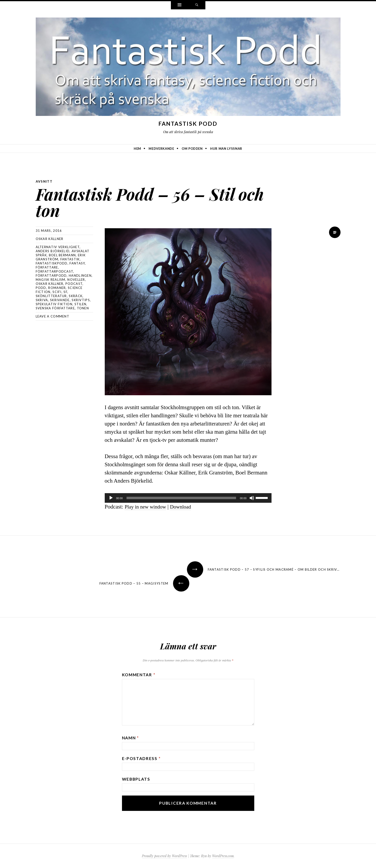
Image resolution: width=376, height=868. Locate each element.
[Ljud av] (252, 498)
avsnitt (44, 181)
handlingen (80, 275)
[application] (188, 498)
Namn (130, 738)
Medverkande (161, 149)
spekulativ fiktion (54, 304)
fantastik (70, 259)
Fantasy (77, 263)
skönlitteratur (51, 296)
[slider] (181, 498)
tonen (83, 308)
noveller (76, 279)
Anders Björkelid (53, 251)
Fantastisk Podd (188, 124)
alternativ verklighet (58, 247)
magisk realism (51, 279)
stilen (81, 304)
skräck (76, 296)
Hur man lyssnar (226, 149)
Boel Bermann (62, 255)
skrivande (60, 300)
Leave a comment (53, 316)
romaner (57, 287)
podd (41, 287)
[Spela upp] (111, 498)
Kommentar (139, 674)
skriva (42, 300)
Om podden (192, 149)
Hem (137, 149)
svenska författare (55, 308)
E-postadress (141, 758)
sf (65, 292)
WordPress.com (223, 856)
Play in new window (147, 506)
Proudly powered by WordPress (164, 856)
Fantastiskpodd (52, 263)
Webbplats (136, 779)
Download (185, 506)
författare (47, 267)
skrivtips (81, 300)
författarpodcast (55, 271)
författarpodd (51, 275)
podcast (74, 283)
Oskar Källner (50, 239)
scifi (57, 292)
